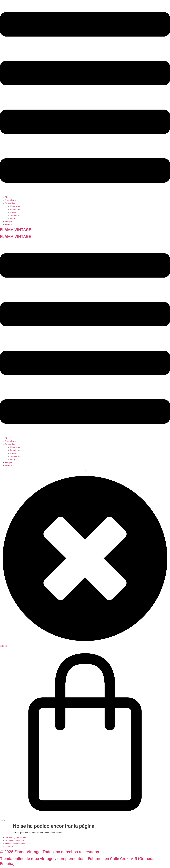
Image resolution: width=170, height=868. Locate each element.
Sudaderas (15, 215)
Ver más (14, 219)
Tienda (8, 197)
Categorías (10, 203)
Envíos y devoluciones (15, 844)
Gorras (13, 212)
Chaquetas (15, 206)
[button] (85, 98)
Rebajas (9, 222)
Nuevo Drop (10, 200)
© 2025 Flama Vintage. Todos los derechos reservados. (50, 852)
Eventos (9, 225)
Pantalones (15, 209)
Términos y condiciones (16, 838)
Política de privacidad (15, 841)
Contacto (9, 847)
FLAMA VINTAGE (16, 230)
